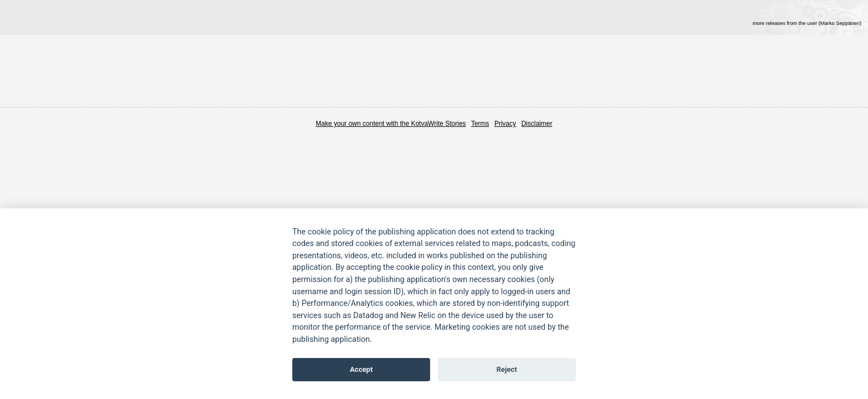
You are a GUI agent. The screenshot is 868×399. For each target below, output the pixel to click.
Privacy (505, 124)
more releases (807, 23)
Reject (507, 369)
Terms (480, 124)
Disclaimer (537, 124)
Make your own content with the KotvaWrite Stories (391, 124)
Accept (361, 369)
